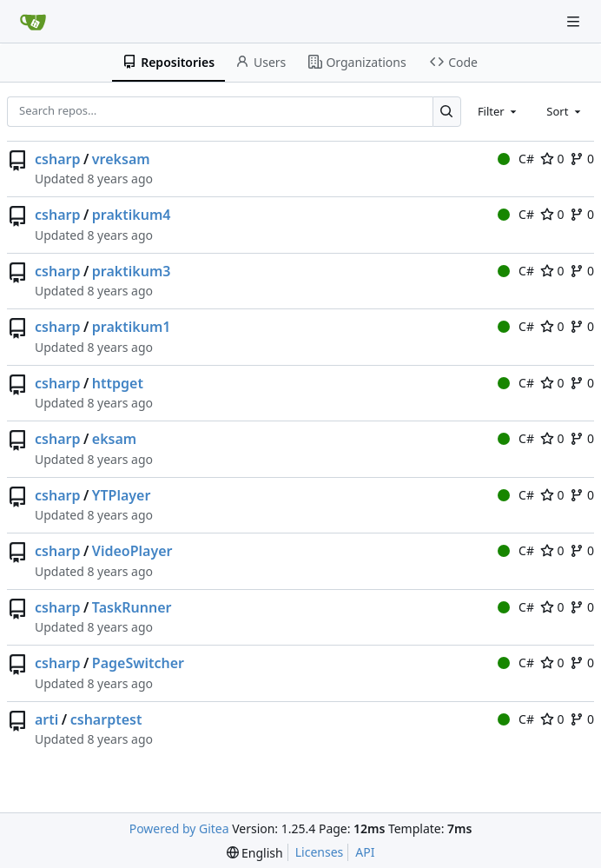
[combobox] (499, 111)
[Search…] (447, 112)
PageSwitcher (138, 663)
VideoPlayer (132, 551)
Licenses (320, 852)
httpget (118, 383)
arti (46, 719)
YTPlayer (122, 495)
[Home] (33, 22)
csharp (57, 159)
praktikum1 (132, 327)
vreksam (121, 159)
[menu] (255, 853)
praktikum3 (132, 271)
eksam (114, 439)
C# (516, 159)
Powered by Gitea (179, 828)
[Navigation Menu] (575, 21)
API (365, 852)
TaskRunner (132, 607)
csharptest (106, 719)
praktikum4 (132, 215)
